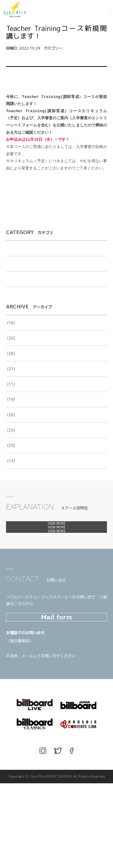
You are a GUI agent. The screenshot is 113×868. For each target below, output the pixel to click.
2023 (11, 375)
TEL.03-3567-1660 (39, 734)
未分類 (12, 301)
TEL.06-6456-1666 (39, 725)
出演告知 (14, 285)
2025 (11, 344)
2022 (11, 390)
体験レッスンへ (57, 549)
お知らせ (71, 48)
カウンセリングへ (57, 582)
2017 (11, 467)
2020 (11, 421)
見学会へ (57, 566)
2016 (11, 482)
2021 (11, 406)
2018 (11, 451)
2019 (11, 436)
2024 (11, 359)
